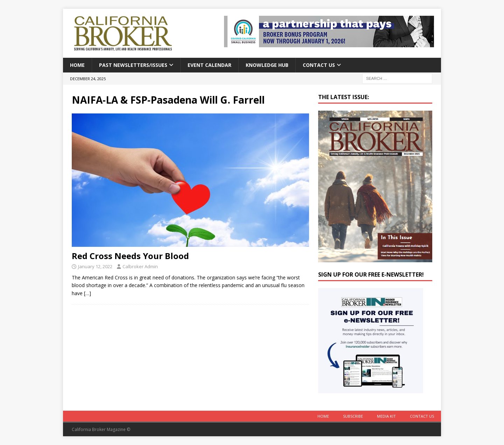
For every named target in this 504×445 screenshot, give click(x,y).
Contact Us (319, 65)
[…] (87, 293)
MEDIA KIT (386, 416)
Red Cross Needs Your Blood (130, 256)
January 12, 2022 (95, 266)
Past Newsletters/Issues (133, 65)
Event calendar (209, 65)
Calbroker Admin (140, 266)
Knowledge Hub (267, 65)
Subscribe (353, 416)
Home (77, 65)
